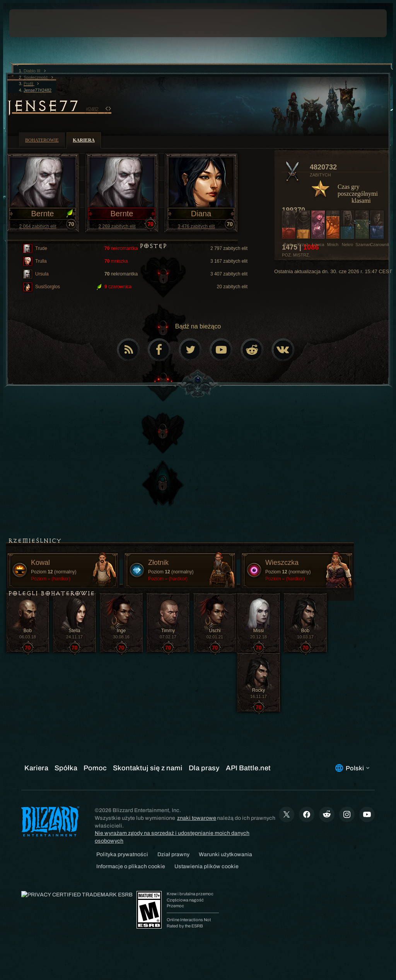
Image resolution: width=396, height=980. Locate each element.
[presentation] (32, 23)
